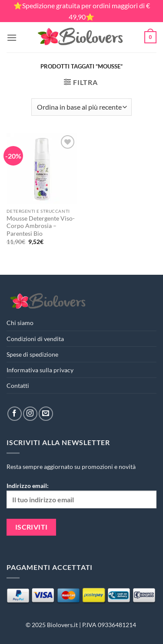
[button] (12, 37)
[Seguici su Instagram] (30, 414)
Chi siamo (20, 323)
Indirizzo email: (81, 495)
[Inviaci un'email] (46, 414)
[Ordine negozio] (81, 107)
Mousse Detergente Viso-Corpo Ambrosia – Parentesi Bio (41, 226)
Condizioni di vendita (35, 339)
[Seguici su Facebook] (15, 414)
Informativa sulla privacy (40, 370)
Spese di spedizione (32, 354)
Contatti (18, 385)
